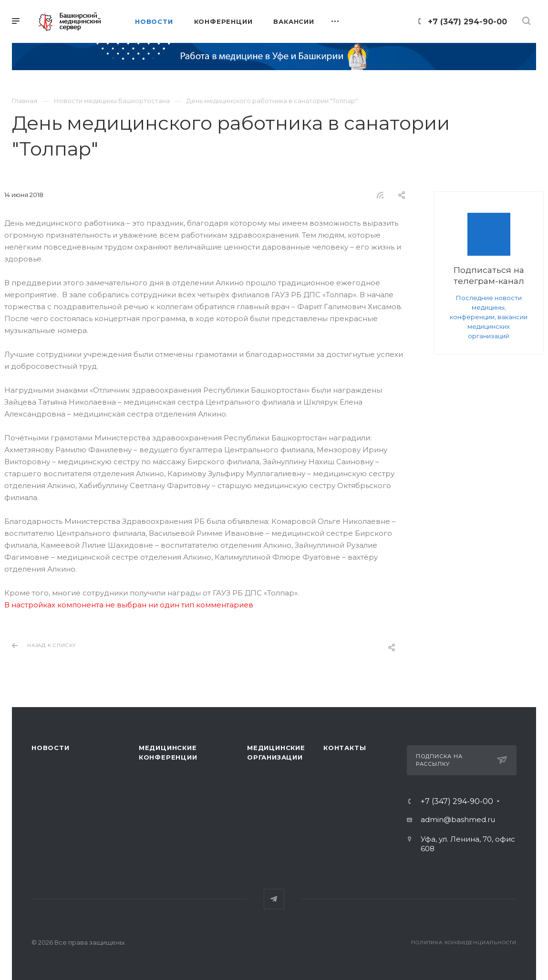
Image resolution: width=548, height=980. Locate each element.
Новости (51, 748)
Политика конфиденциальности (464, 943)
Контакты (345, 748)
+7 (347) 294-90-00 (467, 22)
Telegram (274, 899)
